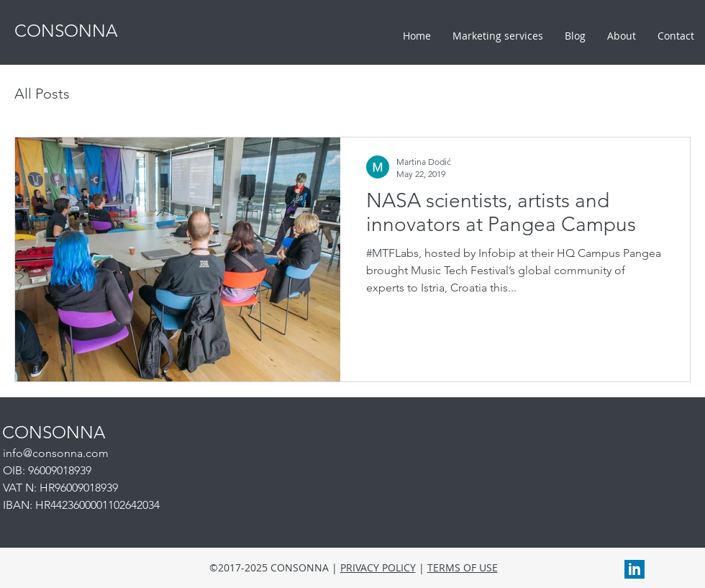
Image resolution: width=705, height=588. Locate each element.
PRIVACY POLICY (378, 567)
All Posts (42, 94)
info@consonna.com (56, 453)
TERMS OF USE (463, 567)
